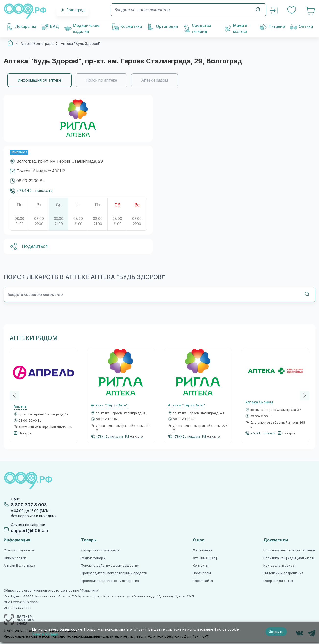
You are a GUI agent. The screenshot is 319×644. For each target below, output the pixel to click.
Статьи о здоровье (19, 550)
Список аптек (15, 558)
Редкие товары (93, 558)
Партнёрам (202, 573)
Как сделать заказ (279, 566)
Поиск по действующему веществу (110, 566)
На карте (25, 433)
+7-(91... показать (263, 433)
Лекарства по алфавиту (100, 550)
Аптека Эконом (259, 402)
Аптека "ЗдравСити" (109, 405)
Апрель (20, 406)
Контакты (201, 566)
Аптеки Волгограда (19, 566)
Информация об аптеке (40, 80)
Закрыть (276, 632)
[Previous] (14, 395)
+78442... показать (34, 191)
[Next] (305, 395)
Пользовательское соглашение (289, 550)
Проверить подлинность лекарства (110, 581)
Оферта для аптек (278, 581)
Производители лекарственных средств (114, 573)
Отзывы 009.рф (205, 558)
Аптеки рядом (154, 80)
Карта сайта (203, 581)
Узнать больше (45, 634)
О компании (202, 550)
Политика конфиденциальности (289, 558)
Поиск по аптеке (101, 80)
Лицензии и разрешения (283, 573)
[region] (159, 80)
